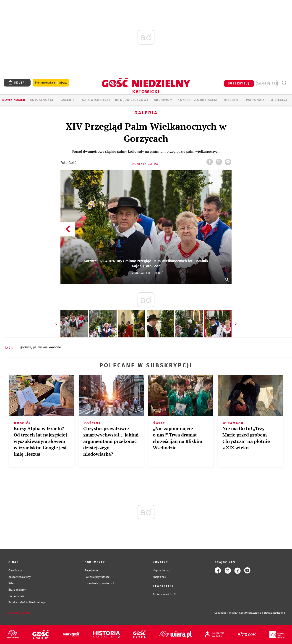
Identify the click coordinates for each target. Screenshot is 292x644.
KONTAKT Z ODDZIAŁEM (197, 100)
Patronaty (255, 100)
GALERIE (68, 100)
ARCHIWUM (163, 100)
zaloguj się (267, 84)
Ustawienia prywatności (99, 583)
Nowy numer (14, 100)
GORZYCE (26, 347)
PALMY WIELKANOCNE (47, 347)
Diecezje (231, 100)
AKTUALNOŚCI (42, 100)
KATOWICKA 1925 (96, 100)
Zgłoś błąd (19, 613)
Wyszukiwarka (284, 83)
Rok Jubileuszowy (132, 100)
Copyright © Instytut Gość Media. (234, 613)
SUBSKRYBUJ (239, 84)
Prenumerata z (51, 83)
